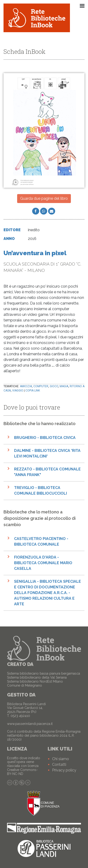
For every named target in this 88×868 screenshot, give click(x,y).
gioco (54, 386)
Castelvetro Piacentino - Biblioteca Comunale (41, 542)
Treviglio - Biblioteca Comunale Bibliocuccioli (40, 491)
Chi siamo (61, 759)
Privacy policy (64, 770)
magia (64, 386)
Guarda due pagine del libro (44, 198)
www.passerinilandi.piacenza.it (30, 724)
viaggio (18, 391)
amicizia (26, 386)
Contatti (59, 764)
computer (41, 386)
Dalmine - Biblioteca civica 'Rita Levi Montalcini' (47, 453)
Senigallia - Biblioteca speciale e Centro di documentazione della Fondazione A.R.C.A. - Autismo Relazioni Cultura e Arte (48, 593)
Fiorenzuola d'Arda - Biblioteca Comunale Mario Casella (43, 563)
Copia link (33, 391)
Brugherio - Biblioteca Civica (45, 438)
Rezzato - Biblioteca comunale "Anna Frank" (47, 472)
